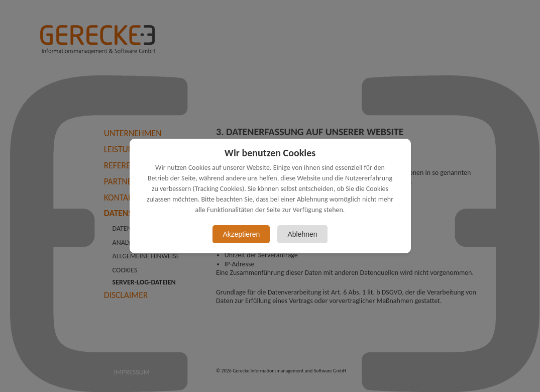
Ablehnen (302, 234)
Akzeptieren (241, 234)
